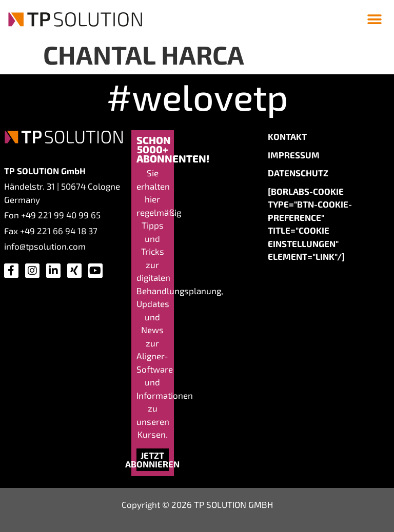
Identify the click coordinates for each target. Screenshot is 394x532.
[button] (375, 19)
